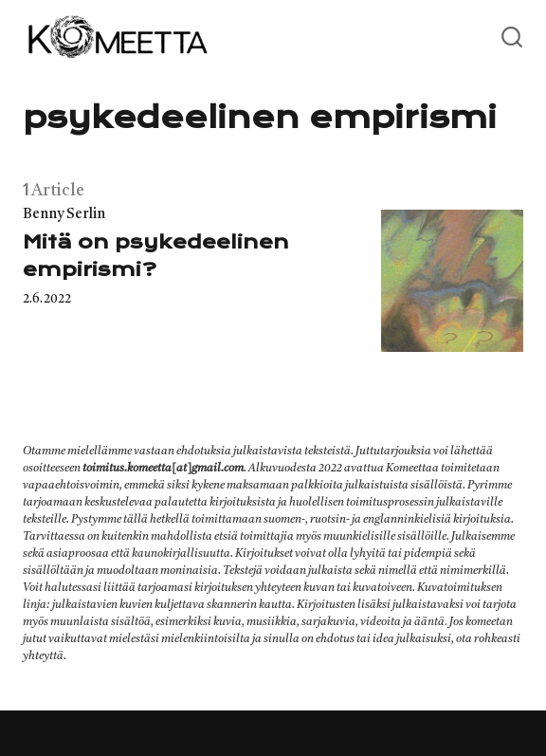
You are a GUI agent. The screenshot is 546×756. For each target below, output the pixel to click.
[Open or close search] (512, 38)
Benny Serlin (64, 215)
